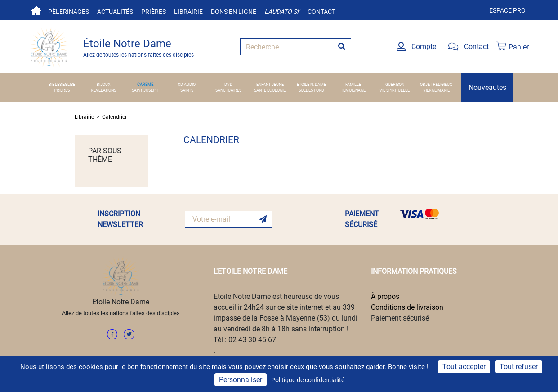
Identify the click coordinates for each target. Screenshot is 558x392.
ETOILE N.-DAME (311, 85)
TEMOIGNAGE (353, 90)
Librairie (188, 12)
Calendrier (114, 117)
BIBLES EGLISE (62, 85)
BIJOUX (104, 85)
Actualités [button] (115, 12)
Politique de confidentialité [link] (308, 380)
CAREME (145, 85)
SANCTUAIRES (228, 90)
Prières (154, 12)
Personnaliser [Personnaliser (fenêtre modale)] (241, 380)
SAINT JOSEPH (145, 90)
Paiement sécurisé (400, 318)
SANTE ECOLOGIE (270, 90)
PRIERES (62, 90)
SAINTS (187, 90)
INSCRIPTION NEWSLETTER (120, 219)
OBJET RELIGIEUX (436, 85)
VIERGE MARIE (436, 90)
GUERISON (395, 85)
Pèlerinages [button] (69, 12)
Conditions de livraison (407, 307)
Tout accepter (464, 367)
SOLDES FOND (311, 90)
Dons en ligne (234, 12)
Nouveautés (487, 87)
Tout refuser (519, 367)
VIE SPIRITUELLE (395, 90)
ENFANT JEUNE (270, 85)
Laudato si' (282, 12)
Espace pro (507, 10)
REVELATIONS (103, 90)
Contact (321, 12)
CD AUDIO (187, 85)
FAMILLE (353, 85)
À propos (385, 296)
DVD (228, 85)
